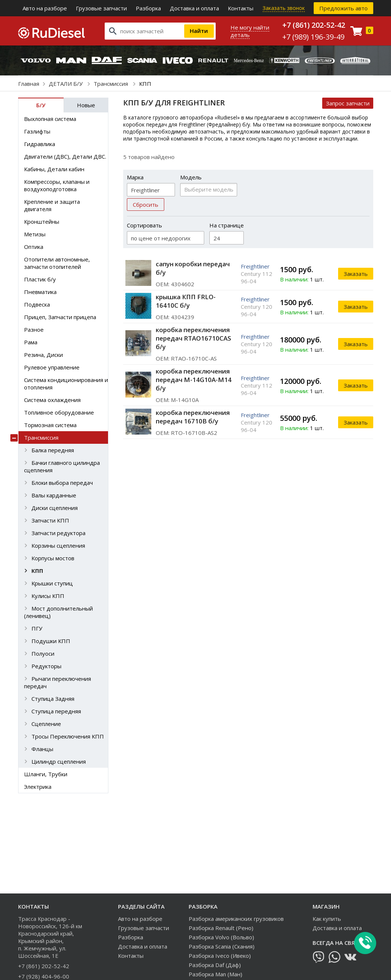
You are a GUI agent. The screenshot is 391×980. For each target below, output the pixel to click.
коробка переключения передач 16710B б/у (193, 417)
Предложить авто (343, 8)
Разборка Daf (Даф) (215, 965)
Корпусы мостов (53, 558)
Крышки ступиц (52, 583)
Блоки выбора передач (62, 483)
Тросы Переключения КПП (68, 736)
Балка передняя (53, 450)
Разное (34, 330)
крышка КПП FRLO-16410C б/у (186, 301)
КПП (37, 571)
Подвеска (37, 304)
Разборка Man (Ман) (215, 974)
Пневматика (40, 292)
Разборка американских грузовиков (236, 919)
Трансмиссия (112, 84)
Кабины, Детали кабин (54, 169)
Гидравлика (40, 144)
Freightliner (255, 266)
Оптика (34, 247)
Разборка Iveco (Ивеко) (220, 956)
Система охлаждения (52, 400)
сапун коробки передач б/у (193, 268)
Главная (29, 84)
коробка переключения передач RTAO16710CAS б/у (193, 338)
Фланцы (42, 749)
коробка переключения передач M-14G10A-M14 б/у (194, 380)
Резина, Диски (43, 355)
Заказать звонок (284, 8)
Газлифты (37, 131)
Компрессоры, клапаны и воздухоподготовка (57, 185)
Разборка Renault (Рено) (221, 928)
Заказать (356, 274)
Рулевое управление (52, 367)
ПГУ (37, 628)
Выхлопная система (50, 119)
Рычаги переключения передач (58, 682)
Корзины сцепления (58, 545)
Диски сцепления (55, 508)
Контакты (241, 8)
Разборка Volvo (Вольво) (221, 937)
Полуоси (43, 653)
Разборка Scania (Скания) (222, 946)
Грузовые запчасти (101, 8)
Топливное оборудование (59, 412)
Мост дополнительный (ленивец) (58, 612)
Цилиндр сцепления (59, 761)
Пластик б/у (40, 279)
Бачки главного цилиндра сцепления (62, 466)
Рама (31, 342)
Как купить (327, 919)
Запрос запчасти (348, 103)
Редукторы (46, 666)
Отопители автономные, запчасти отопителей (57, 263)
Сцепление (46, 724)
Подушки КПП (51, 641)
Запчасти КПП (50, 520)
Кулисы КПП (48, 596)
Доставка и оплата (194, 8)
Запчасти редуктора (58, 533)
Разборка (148, 8)
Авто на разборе (45, 8)
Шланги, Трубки (46, 774)
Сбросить (146, 205)
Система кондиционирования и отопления (66, 383)
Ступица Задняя (53, 699)
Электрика (38, 787)
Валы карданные (54, 495)
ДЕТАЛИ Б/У (66, 84)
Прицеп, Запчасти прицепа (60, 317)
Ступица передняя (56, 711)
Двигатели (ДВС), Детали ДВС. (65, 156)
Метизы (35, 234)
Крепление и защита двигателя (52, 205)
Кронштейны (42, 222)
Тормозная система (50, 425)
